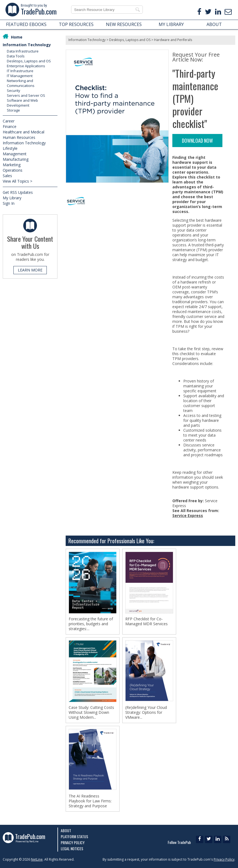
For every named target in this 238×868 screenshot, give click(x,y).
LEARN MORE (30, 270)
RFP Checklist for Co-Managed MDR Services (146, 621)
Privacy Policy (73, 842)
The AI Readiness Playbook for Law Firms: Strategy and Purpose (90, 801)
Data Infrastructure (23, 51)
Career (9, 121)
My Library (12, 198)
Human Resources (19, 137)
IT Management (20, 76)
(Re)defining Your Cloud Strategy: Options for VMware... (146, 712)
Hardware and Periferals (173, 40)
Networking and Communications (21, 83)
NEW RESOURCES (124, 24)
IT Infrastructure (20, 71)
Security (14, 90)
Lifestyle (10, 148)
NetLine (37, 859)
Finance (10, 126)
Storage (13, 110)
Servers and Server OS (26, 95)
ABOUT (214, 24)
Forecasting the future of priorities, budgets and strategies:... (91, 624)
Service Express (188, 515)
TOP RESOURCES (76, 24)
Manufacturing (16, 159)
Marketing (12, 165)
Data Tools (16, 56)
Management (15, 154)
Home (17, 37)
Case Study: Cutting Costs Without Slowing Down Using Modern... (91, 712)
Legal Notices (72, 848)
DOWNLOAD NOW (197, 141)
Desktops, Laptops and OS (29, 61)
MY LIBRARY (171, 24)
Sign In (9, 203)
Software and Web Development (22, 103)
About (66, 830)
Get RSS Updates (18, 192)
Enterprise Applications (26, 66)
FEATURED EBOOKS (26, 24)
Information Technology (27, 45)
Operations (13, 170)
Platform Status (74, 836)
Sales (7, 176)
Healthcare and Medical (24, 132)
